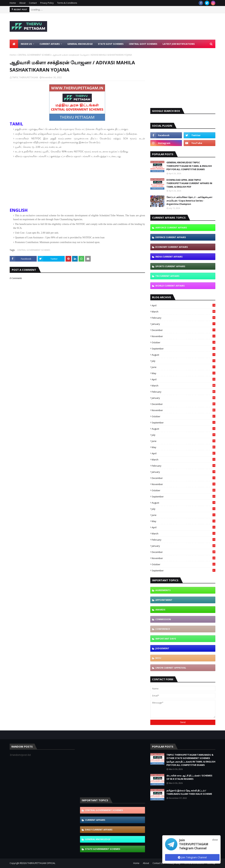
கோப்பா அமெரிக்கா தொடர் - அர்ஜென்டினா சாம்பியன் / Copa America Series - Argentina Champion (189, 201)
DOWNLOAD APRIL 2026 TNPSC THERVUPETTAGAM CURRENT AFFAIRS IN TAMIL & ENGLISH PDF (189, 183)
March (184, 312)
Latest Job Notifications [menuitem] (179, 44)
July (184, 361)
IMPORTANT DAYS (166, 639)
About (22, 3)
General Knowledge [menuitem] (80, 44)
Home (13, 3)
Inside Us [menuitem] (26, 44)
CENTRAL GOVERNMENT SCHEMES (34, 55)
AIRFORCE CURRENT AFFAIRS (171, 228)
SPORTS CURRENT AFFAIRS (170, 266)
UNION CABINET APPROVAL (171, 668)
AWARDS (160, 610)
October (184, 342)
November (184, 336)
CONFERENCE (163, 629)
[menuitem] (14, 44)
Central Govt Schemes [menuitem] (143, 44)
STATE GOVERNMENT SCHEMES (103, 849)
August (184, 355)
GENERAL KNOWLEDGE (98, 839)
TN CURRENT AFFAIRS (167, 276)
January (184, 324)
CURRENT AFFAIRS (95, 820)
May (184, 373)
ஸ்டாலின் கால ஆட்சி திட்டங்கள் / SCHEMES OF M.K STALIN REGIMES (189, 777)
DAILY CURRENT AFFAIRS (99, 830)
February (184, 318)
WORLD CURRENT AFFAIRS (170, 286)
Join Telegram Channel (192, 857)
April (184, 305)
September (184, 349)
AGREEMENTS (163, 590)
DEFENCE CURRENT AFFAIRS (171, 237)
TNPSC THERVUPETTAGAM (25, 77)
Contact (33, 3)
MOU (158, 658)
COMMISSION (163, 619)
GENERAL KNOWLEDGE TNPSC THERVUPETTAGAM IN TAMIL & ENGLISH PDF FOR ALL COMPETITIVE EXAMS (189, 166)
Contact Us (158, 863)
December (184, 330)
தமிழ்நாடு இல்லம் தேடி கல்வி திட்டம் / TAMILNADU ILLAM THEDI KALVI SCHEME (189, 792)
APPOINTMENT (164, 600)
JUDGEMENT (162, 648)
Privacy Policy (47, 3)
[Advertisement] (151, 26)
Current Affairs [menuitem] (50, 44)
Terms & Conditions (67, 3)
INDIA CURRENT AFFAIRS (169, 257)
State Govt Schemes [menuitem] (111, 44)
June (184, 367)
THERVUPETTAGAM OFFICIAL (41, 863)
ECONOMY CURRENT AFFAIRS (172, 247)
